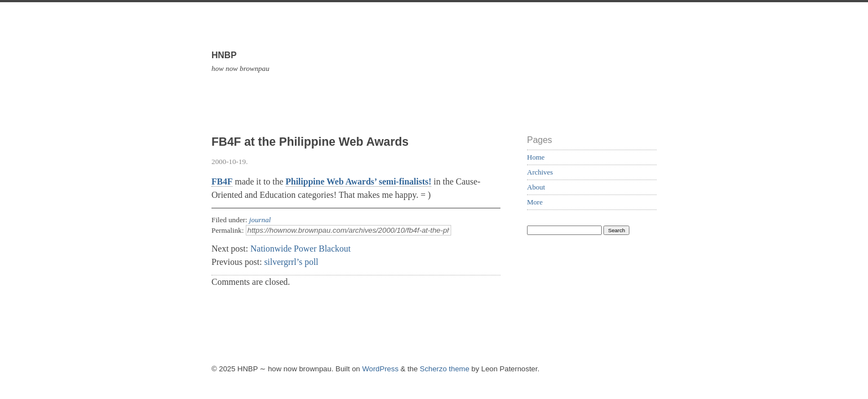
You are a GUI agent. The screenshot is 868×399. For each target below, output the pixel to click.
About (536, 187)
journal (260, 220)
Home (536, 157)
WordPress (380, 369)
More (535, 202)
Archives (540, 172)
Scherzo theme (445, 369)
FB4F (222, 181)
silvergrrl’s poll (291, 262)
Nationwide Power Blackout (300, 249)
